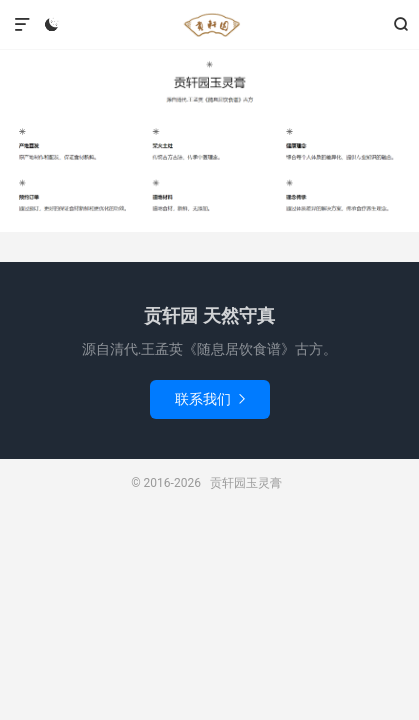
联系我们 (210, 399)
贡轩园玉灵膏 (209, 25)
